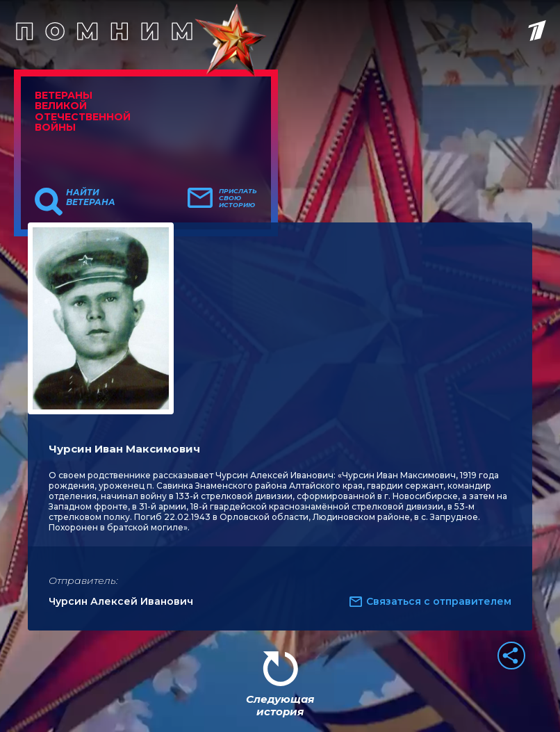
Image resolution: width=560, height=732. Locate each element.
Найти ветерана (91, 197)
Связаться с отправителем (439, 601)
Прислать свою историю (238, 198)
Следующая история (280, 705)
